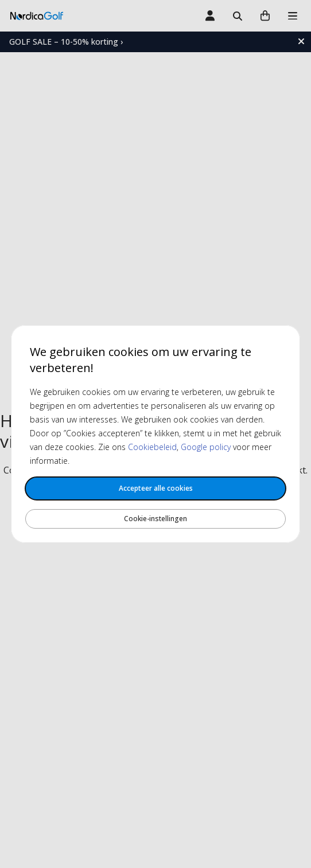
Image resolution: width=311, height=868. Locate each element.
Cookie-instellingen (155, 519)
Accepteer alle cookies (156, 488)
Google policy (206, 447)
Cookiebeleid (152, 447)
